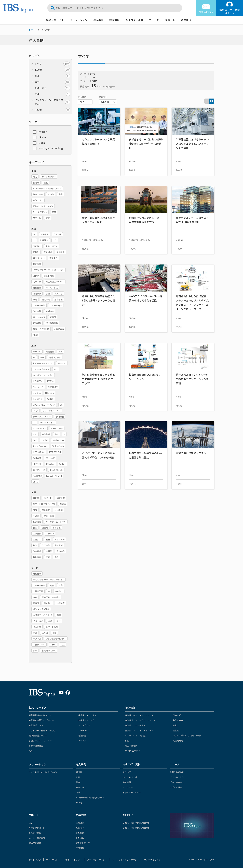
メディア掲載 (176, 787)
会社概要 (80, 833)
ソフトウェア (84, 725)
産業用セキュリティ (87, 715)
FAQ (30, 823)
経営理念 (80, 823)
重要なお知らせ (177, 772)
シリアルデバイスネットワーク (187, 735)
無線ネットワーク (86, 720)
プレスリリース (177, 782)
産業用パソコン (36, 725)
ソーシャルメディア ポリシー (126, 860)
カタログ (127, 772)
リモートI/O (84, 730)
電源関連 (82, 735)
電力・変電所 (131, 746)
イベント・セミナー (179, 777)
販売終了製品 (35, 833)
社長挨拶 (80, 828)
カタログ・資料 (134, 20)
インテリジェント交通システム (52, 102)
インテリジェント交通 (135, 735)
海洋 (52, 94)
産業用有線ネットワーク (40, 715)
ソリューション (79, 20)
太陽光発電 (178, 740)
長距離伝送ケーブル (38, 735)
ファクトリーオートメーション (43, 772)
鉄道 (52, 76)
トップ (32, 30)
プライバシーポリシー (97, 860)
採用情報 (80, 848)
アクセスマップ (83, 843)
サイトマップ (35, 860)
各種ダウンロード (37, 828)
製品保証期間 (35, 843)
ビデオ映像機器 (36, 746)
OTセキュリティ (133, 751)
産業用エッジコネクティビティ (139, 730)
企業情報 (186, 20)
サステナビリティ (152, 860)
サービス (82, 740)
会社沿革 (80, 838)
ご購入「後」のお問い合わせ (136, 828)
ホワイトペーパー (131, 777)
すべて (52, 64)
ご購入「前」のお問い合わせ (136, 823)
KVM (31, 751)
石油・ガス (52, 88)
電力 (52, 82)
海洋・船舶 (178, 720)
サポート (170, 20)
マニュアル (128, 787)
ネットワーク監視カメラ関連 (42, 730)
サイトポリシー (53, 860)
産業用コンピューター (135, 725)
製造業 (52, 70)
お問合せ (128, 815)
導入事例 (98, 20)
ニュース (154, 20)
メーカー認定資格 (37, 838)
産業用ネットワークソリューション (141, 720)
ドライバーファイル (132, 792)
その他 (52, 110)
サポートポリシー (74, 860)
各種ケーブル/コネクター (40, 740)
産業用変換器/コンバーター (41, 720)
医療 (127, 740)
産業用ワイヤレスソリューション (140, 715)
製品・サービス (55, 20)
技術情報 (114, 20)
